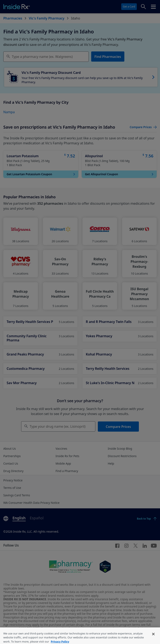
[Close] (153, 637)
